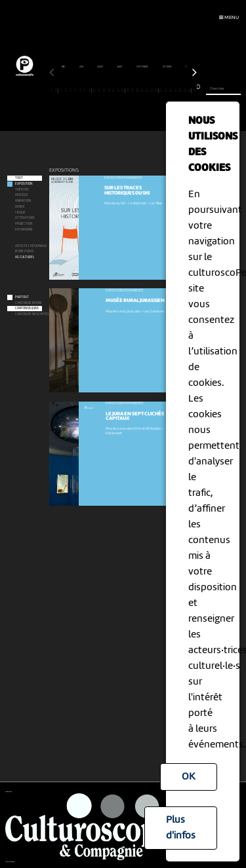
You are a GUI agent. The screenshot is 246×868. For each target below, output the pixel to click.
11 (99, 90)
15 (118, 90)
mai (64, 67)
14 (114, 90)
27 (175, 90)
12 (104, 90)
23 (156, 90)
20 (142, 90)
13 (109, 90)
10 (95, 90)
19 (137, 90)
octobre (168, 67)
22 (152, 90)
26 (171, 90)
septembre (143, 67)
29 (185, 90)
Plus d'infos (181, 828)
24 (161, 90)
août (120, 67)
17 (128, 90)
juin (82, 67)
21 (147, 90)
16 (123, 90)
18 (133, 90)
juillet (101, 67)
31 (195, 90)
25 (166, 90)
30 (190, 90)
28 (180, 90)
